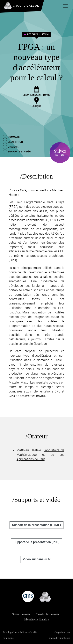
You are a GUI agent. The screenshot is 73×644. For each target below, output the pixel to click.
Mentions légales (37, 619)
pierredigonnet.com (60, 638)
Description (13, 142)
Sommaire (12, 137)
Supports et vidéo (17, 152)
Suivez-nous (21, 614)
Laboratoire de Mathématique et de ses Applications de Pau (40, 455)
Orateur (11, 147)
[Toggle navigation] (65, 6)
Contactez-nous (48, 614)
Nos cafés (33, 34)
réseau (45, 34)
